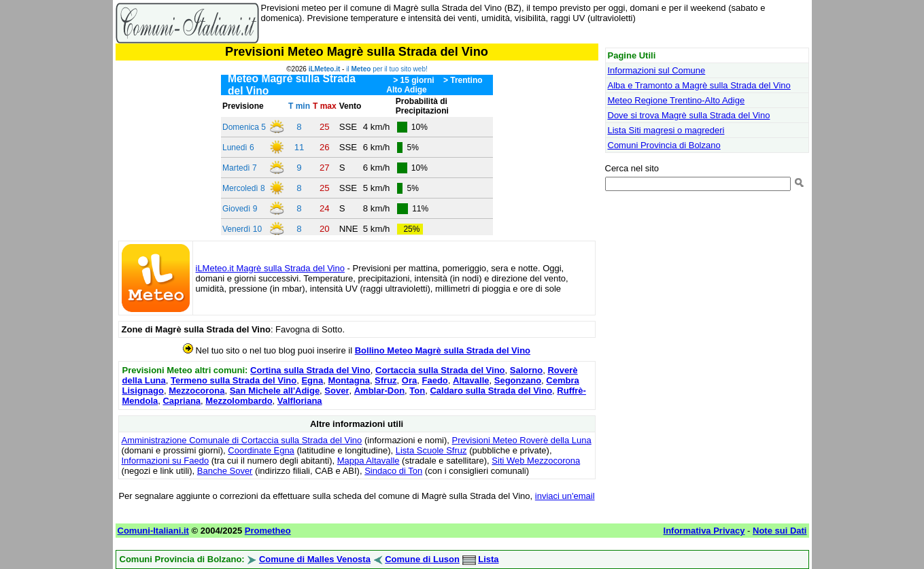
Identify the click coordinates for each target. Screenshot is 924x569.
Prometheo (268, 531)
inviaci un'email (565, 496)
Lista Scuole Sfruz (431, 450)
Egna (312, 380)
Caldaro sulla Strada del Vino (491, 391)
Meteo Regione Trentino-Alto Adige (677, 100)
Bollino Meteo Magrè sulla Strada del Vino (443, 350)
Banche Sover (225, 471)
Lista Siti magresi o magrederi (666, 130)
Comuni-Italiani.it (153, 531)
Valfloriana (300, 401)
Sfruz (386, 380)
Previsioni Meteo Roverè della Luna (522, 440)
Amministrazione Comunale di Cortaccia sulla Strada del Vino (242, 440)
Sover (337, 391)
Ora (409, 380)
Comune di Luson (422, 559)
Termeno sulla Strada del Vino (234, 380)
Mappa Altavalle (369, 461)
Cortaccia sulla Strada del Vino (440, 370)
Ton (417, 391)
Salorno (526, 370)
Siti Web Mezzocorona (536, 461)
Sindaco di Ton (393, 471)
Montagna (348, 380)
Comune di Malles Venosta (315, 559)
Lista (488, 559)
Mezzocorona (196, 391)
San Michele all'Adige (275, 391)
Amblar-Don (379, 391)
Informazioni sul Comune (657, 70)
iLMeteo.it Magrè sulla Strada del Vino (270, 268)
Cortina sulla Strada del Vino (310, 370)
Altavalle (471, 380)
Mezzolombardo (239, 401)
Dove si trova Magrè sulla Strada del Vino (689, 115)
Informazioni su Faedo (166, 461)
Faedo (434, 380)
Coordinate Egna (261, 450)
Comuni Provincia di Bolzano (664, 145)
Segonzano (518, 380)
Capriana (182, 401)
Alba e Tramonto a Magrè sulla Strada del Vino (699, 85)
